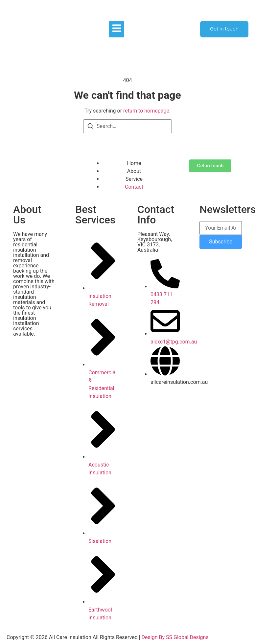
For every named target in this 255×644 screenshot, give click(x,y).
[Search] (90, 127)
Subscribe (221, 242)
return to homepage (146, 111)
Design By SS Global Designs (175, 637)
